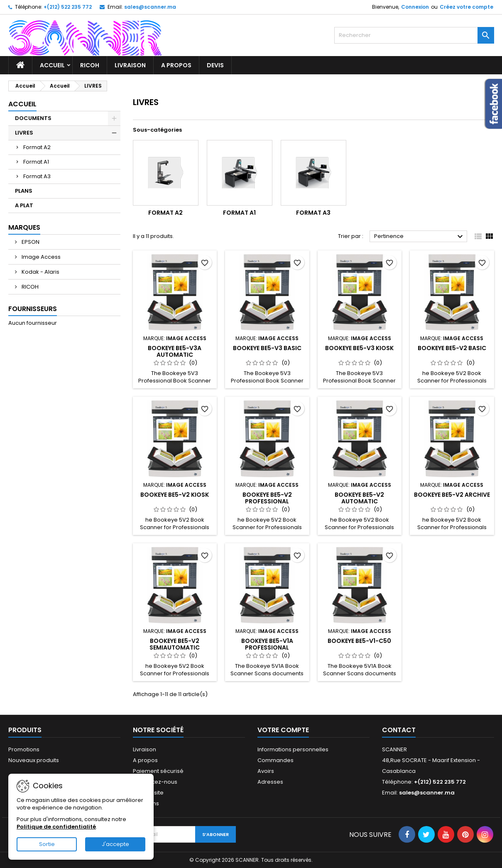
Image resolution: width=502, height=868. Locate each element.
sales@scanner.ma (150, 7)
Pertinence (420, 237)
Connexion (415, 7)
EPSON (30, 242)
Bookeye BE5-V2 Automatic (359, 498)
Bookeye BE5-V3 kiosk (359, 348)
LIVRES (24, 133)
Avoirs (266, 771)
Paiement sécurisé (158, 771)
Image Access (40, 257)
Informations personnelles (293, 749)
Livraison (130, 65)
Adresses (270, 782)
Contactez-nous (155, 782)
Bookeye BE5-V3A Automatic (175, 351)
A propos (176, 65)
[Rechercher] (414, 35)
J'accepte (115, 844)
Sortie (47, 844)
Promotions (24, 749)
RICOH (90, 65)
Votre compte (283, 730)
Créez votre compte (466, 7)
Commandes (275, 760)
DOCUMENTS (33, 118)
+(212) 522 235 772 (68, 7)
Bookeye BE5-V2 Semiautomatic (175, 644)
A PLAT (24, 205)
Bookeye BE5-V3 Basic (267, 348)
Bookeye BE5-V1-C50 (359, 641)
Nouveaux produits (34, 760)
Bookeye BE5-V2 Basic (452, 348)
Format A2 (37, 147)
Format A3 (37, 176)
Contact (399, 730)
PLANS (24, 191)
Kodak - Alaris (40, 272)
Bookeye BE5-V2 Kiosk (175, 495)
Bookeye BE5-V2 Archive (452, 495)
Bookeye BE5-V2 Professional (267, 498)
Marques (24, 227)
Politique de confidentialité (56, 827)
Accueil (52, 65)
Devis (215, 65)
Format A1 (36, 162)
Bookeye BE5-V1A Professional (267, 644)
